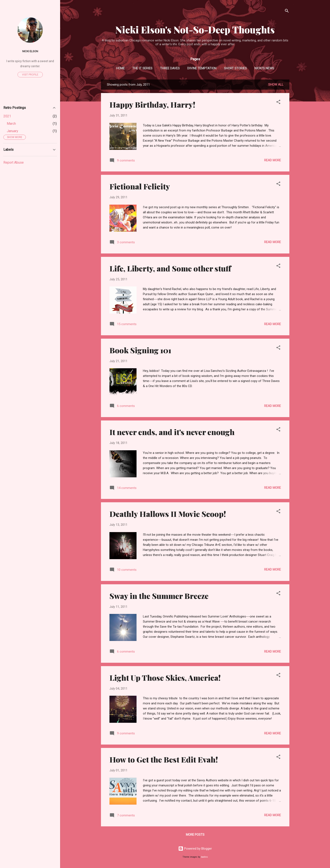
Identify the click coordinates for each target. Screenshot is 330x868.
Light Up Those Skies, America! (165, 678)
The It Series (142, 68)
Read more (273, 160)
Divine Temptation (202, 68)
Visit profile (30, 75)
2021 (7, 116)
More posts (195, 835)
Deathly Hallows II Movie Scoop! (168, 514)
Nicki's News (264, 68)
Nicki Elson (30, 51)
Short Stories (235, 68)
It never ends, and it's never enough (172, 432)
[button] (278, 103)
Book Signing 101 (140, 350)
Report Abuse (14, 162)
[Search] (287, 12)
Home (120, 68)
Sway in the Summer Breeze (159, 596)
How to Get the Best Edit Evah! (164, 759)
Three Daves (170, 68)
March (11, 124)
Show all (276, 85)
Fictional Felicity (140, 186)
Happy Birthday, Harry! (152, 104)
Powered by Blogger (195, 849)
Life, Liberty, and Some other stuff (170, 268)
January (12, 131)
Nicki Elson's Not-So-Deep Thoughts (195, 29)
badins (204, 857)
